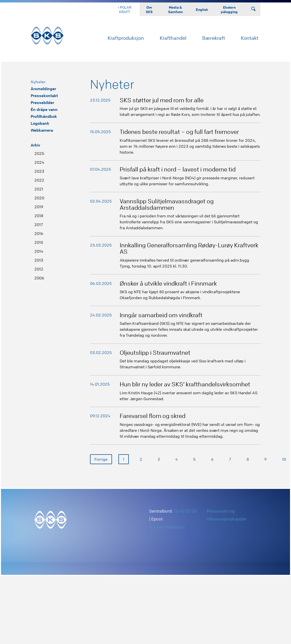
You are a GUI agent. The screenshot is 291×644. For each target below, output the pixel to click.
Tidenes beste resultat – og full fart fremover (179, 132)
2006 (39, 278)
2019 (39, 207)
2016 (39, 233)
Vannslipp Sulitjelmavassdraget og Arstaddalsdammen (167, 204)
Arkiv (35, 145)
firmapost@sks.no (167, 527)
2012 (39, 269)
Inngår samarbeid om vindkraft (161, 315)
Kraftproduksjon (126, 38)
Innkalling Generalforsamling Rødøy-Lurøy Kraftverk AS (189, 248)
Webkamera (42, 130)
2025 (39, 153)
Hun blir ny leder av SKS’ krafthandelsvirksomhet (185, 384)
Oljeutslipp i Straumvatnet (155, 353)
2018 (39, 216)
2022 (39, 180)
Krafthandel (173, 38)
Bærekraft (214, 38)
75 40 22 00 (185, 511)
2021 (39, 189)
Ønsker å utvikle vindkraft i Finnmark (168, 283)
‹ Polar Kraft (125, 9)
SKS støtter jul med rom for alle (162, 100)
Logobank (40, 123)
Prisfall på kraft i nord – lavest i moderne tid (178, 169)
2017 (39, 225)
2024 (39, 162)
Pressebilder (42, 103)
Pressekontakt (44, 96)
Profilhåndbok (44, 116)
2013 (39, 260)
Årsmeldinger (43, 89)
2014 (39, 251)
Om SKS (149, 9)
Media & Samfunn (175, 9)
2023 (39, 171)
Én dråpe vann (44, 109)
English (202, 9)
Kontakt (250, 38)
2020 (39, 198)
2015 (39, 242)
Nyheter (38, 82)
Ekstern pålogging (229, 9)
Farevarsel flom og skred (153, 416)
